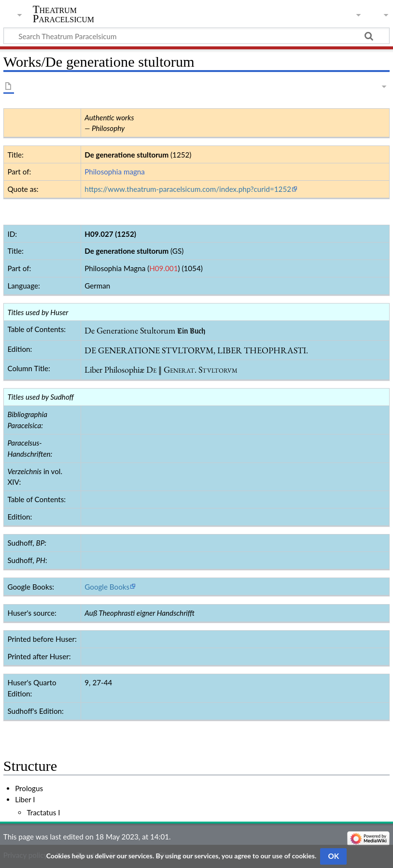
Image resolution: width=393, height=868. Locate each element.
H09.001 (163, 268)
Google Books (107, 587)
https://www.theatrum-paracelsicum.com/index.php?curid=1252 (188, 189)
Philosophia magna (115, 172)
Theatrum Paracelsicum (63, 14)
